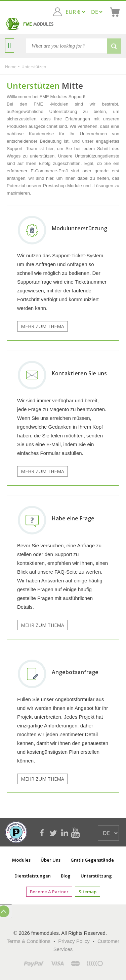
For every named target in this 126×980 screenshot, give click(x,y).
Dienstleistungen (33, 876)
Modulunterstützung (79, 228)
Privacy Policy (74, 941)
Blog (66, 876)
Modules (21, 860)
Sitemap (88, 892)
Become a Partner (49, 892)
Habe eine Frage (73, 518)
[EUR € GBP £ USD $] (75, 12)
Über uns (51, 860)
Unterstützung (96, 876)
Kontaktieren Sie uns (79, 373)
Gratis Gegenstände (92, 860)
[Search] (73, 46)
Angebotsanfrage (75, 672)
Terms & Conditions (29, 941)
